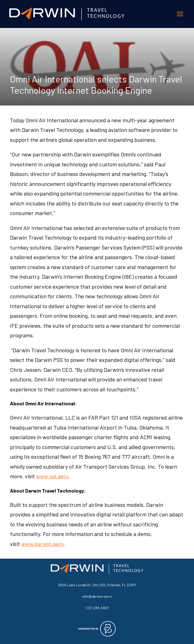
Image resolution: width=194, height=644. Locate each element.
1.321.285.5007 (97, 608)
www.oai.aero (52, 476)
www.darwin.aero (42, 544)
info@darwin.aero (97, 596)
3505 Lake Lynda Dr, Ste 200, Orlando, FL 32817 (97, 585)
